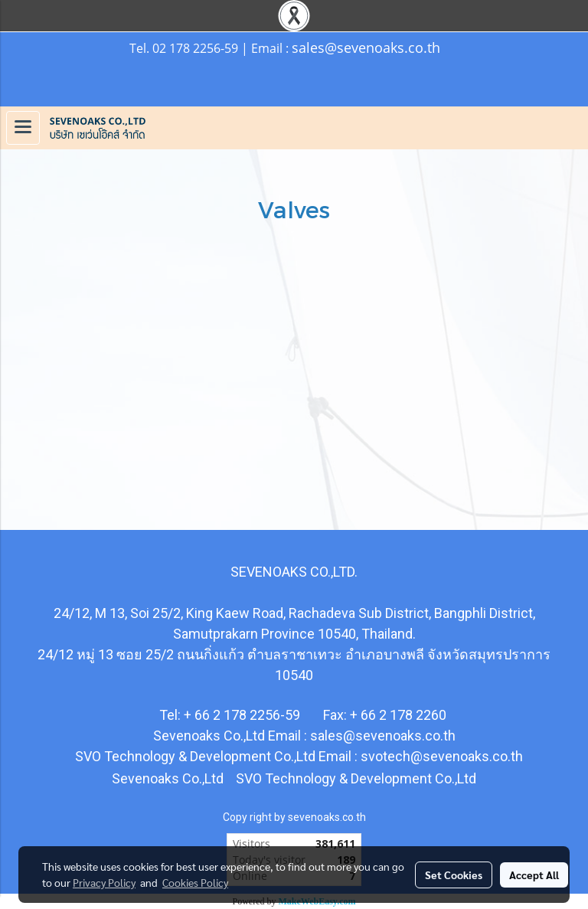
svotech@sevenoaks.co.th (442, 756)
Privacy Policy (104, 882)
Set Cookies (454, 875)
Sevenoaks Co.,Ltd (168, 778)
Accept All (534, 875)
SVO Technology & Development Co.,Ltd (354, 778)
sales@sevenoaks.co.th (366, 47)
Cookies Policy (195, 882)
